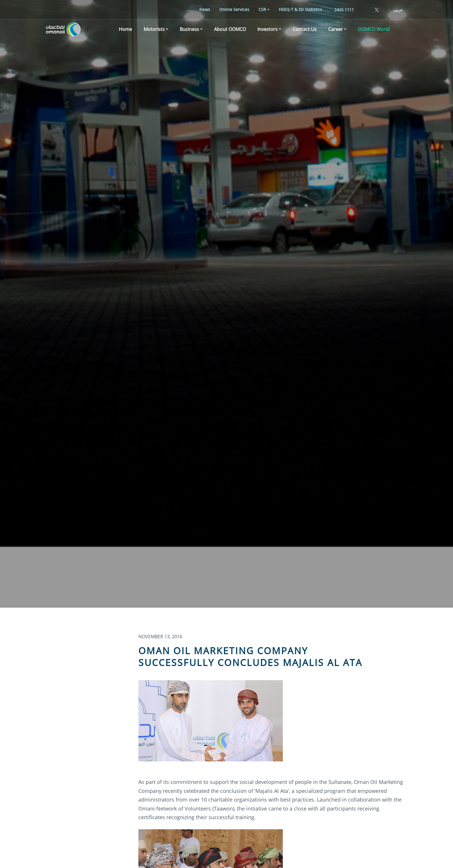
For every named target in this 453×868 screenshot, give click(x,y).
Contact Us (305, 30)
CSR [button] (262, 9)
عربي (398, 10)
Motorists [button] (154, 30)
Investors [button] (268, 30)
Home (125, 30)
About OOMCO (230, 30)
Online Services (234, 9)
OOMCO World (374, 30)
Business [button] (189, 30)
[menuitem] (205, 9)
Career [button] (336, 30)
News (205, 9)
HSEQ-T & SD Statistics (300, 9)
